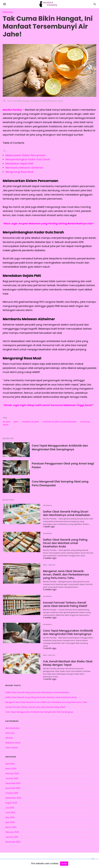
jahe (16, 422)
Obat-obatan (49, 565)
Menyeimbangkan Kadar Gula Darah (28, 159)
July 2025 (10, 808)
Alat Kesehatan (13, 728)
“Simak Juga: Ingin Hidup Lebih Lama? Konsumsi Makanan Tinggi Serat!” (48, 405)
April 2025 (10, 822)
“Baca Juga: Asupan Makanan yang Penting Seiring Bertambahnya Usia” (49, 223)
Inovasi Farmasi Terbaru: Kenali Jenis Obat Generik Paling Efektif (65, 604)
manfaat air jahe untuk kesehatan (59, 422)
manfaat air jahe (30, 422)
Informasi (8, 12)
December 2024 (13, 842)
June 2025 (10, 813)
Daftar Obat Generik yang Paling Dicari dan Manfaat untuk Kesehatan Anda (68, 543)
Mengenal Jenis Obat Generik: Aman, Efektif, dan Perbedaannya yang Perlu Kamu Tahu (68, 575)
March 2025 (11, 827)
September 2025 (13, 798)
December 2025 (13, 783)
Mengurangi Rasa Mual (19, 172)
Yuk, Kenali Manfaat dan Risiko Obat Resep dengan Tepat (67, 663)
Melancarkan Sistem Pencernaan (25, 155)
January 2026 (12, 778)
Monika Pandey (13, 110)
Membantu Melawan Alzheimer (24, 168)
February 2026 (12, 774)
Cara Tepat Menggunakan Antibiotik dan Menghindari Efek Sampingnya (60, 447)
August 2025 (11, 803)
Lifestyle (9, 738)
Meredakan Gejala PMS (19, 164)
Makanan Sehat (13, 743)
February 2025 (12, 832)
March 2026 (11, 769)
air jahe (6, 422)
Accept (64, 864)
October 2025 (12, 793)
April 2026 (10, 764)
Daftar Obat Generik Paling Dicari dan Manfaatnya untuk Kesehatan (66, 513)
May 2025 (10, 817)
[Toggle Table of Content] (5, 151)
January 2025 (12, 837)
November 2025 (13, 788)
